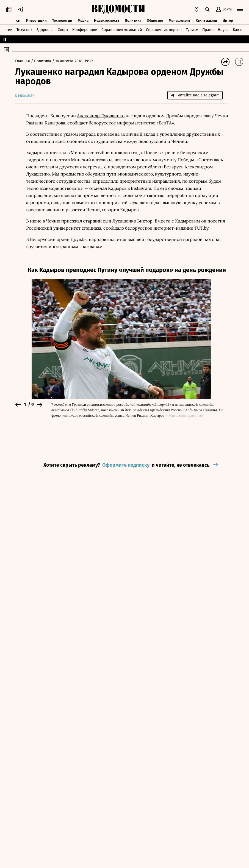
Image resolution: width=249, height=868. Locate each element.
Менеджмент (180, 20)
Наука (223, 30)
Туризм (192, 30)
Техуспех (24, 30)
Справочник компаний (122, 30)
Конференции (85, 30)
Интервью (231, 20)
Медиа (83, 20)
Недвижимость (107, 20)
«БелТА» (182, 123)
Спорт (63, 30)
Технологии (62, 20)
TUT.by (204, 228)
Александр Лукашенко (103, 116)
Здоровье (45, 30)
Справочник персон (164, 30)
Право (208, 30)
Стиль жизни (207, 20)
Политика (133, 20)
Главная (26, 61)
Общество (155, 20)
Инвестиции (36, 20)
